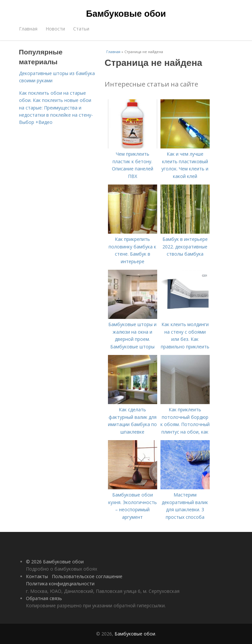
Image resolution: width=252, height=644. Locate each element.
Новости (55, 29)
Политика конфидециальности (60, 584)
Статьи (81, 29)
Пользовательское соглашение (87, 576)
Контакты (37, 576)
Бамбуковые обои (126, 14)
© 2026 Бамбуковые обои (55, 562)
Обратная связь (44, 598)
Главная (28, 29)
